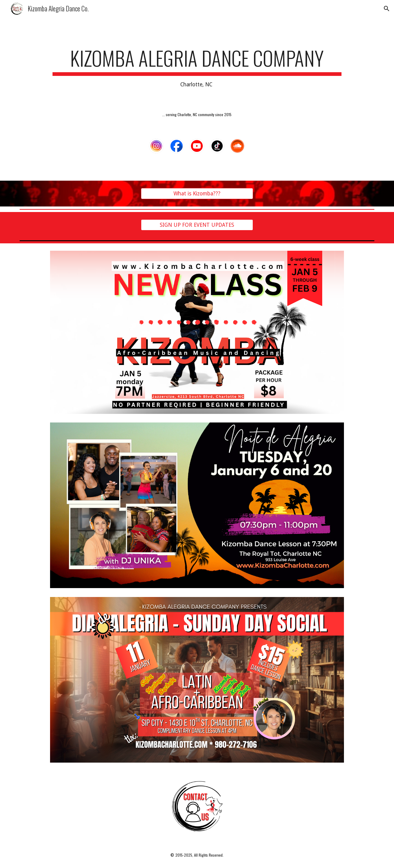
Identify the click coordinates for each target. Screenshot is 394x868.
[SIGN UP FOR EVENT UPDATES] (197, 225)
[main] (197, 68)
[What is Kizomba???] (197, 194)
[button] (387, 9)
